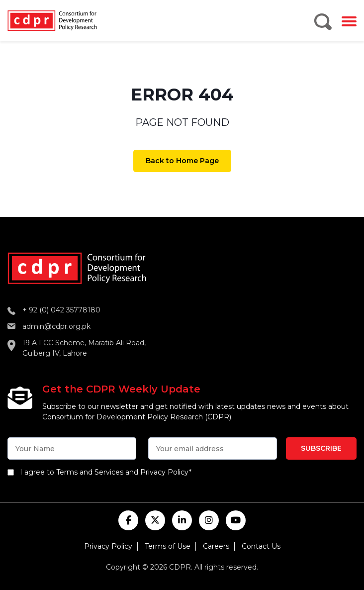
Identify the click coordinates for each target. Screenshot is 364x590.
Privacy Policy (108, 546)
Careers (216, 546)
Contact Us (261, 546)
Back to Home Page (182, 161)
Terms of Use (168, 546)
